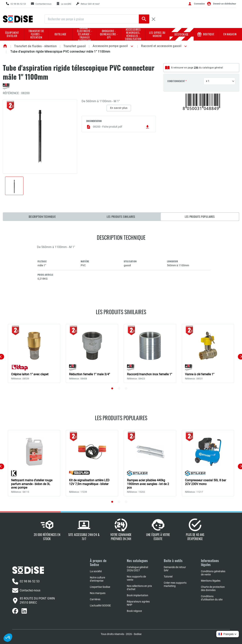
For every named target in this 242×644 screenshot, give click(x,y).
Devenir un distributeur (225, 4)
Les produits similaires (121, 217)
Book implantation (138, 595)
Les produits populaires (200, 217)
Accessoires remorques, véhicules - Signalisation (133, 34)
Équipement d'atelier (12, 34)
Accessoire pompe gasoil (110, 46)
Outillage (61, 34)
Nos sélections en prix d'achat (139, 588)
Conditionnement (176, 81)
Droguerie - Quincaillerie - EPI (109, 34)
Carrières (95, 599)
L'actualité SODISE (100, 605)
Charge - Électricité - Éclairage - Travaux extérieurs (85, 34)
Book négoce (134, 611)
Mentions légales (211, 581)
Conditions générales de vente (213, 573)
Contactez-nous (26, 590)
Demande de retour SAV (175, 569)
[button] (131, 46)
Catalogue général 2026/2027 (137, 569)
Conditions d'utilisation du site (212, 598)
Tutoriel (168, 577)
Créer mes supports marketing (175, 584)
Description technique (42, 217)
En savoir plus (119, 108)
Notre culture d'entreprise (97, 579)
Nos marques (98, 593)
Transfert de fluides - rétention (36, 34)
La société (96, 571)
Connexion (199, 4)
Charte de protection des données (213, 588)
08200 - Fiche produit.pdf (118, 127)
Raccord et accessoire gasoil (161, 46)
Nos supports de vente (136, 578)
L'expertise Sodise (100, 587)
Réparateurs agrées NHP (138, 603)
